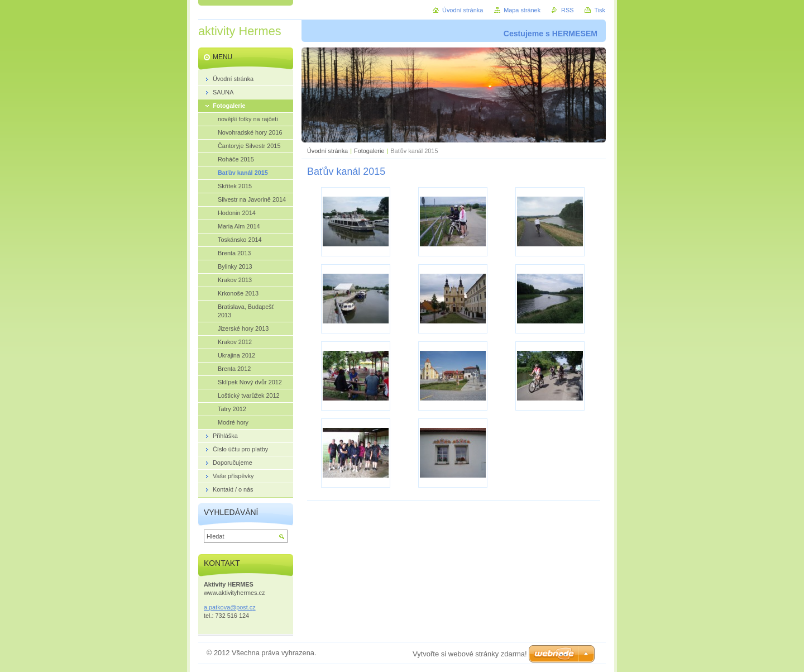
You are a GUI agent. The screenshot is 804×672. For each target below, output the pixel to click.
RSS (567, 10)
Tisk (600, 10)
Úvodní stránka (327, 151)
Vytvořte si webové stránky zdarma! (470, 654)
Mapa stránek (522, 10)
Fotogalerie (369, 151)
